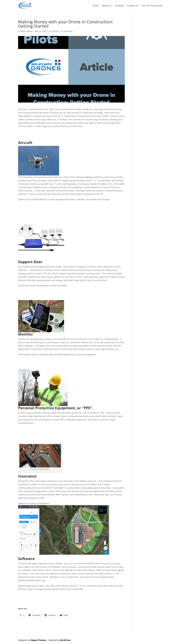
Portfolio (119, 6)
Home (96, 6)
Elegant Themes (38, 640)
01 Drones (54, 31)
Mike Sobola (27, 31)
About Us (107, 6)
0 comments (67, 31)
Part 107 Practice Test (152, 6)
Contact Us (133, 6)
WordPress (65, 640)
